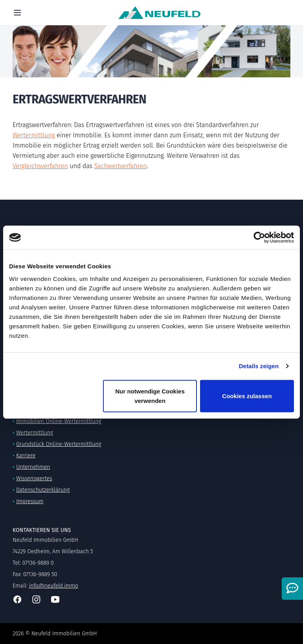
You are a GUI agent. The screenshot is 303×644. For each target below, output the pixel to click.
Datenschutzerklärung (43, 490)
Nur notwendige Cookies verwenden (150, 396)
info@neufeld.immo (53, 586)
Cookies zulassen (247, 396)
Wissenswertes (34, 478)
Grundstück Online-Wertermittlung (59, 444)
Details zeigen (259, 366)
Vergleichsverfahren (40, 166)
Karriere (26, 456)
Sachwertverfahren (121, 166)
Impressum (30, 501)
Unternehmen (33, 467)
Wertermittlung (34, 135)
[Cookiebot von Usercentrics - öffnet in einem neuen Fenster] (259, 238)
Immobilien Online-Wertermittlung (59, 421)
